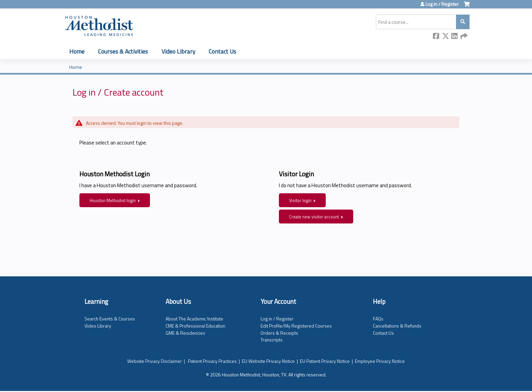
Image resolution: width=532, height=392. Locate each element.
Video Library (178, 51)
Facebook (436, 36)
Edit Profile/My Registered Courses (296, 326)
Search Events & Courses (110, 319)
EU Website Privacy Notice (268, 361)
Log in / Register (442, 4)
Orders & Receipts (279, 333)
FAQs (378, 319)
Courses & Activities (123, 51)
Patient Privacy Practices (212, 361)
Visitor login (300, 201)
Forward (464, 36)
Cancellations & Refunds (397, 326)
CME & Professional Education (195, 326)
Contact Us (222, 51)
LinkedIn (455, 36)
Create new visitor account (314, 217)
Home (77, 51)
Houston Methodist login (113, 201)
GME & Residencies (185, 333)
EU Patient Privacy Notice (325, 361)
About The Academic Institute (194, 319)
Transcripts (272, 340)
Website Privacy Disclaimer (155, 361)
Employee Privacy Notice (380, 361)
